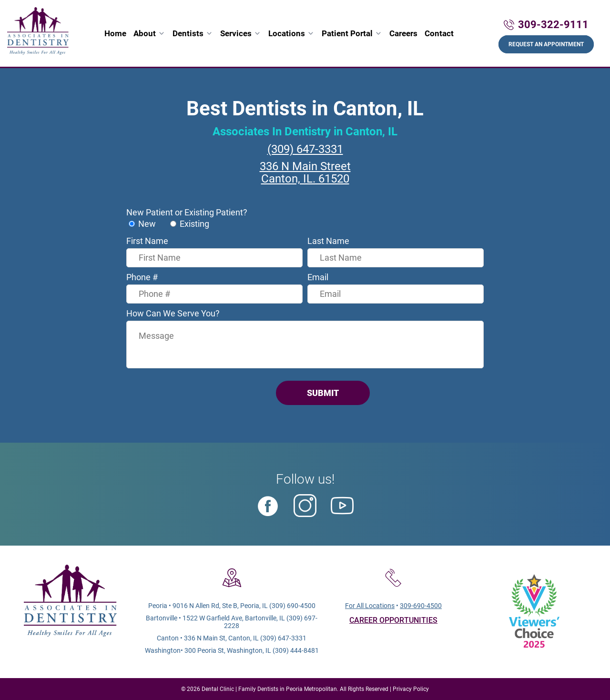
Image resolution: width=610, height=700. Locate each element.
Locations (287, 33)
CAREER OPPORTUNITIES (393, 620)
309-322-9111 (553, 25)
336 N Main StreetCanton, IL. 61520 (305, 172)
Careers (403, 33)
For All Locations (370, 606)
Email (318, 277)
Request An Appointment (546, 44)
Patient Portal (347, 33)
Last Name (328, 241)
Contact (439, 33)
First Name (147, 241)
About (145, 33)
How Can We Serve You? (173, 313)
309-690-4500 (421, 606)
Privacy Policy (411, 689)
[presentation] (199, 393)
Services (236, 33)
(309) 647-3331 (305, 149)
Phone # (142, 277)
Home (115, 33)
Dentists (188, 33)
